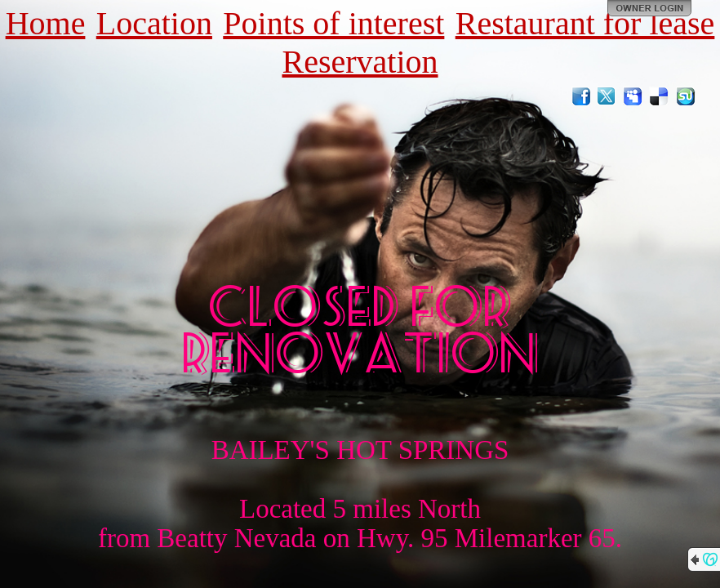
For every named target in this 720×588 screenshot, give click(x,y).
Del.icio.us (660, 96)
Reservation (360, 62)
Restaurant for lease (585, 23)
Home (46, 23)
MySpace (633, 96)
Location (154, 23)
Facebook (581, 96)
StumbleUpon (686, 96)
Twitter (607, 96)
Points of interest (333, 23)
